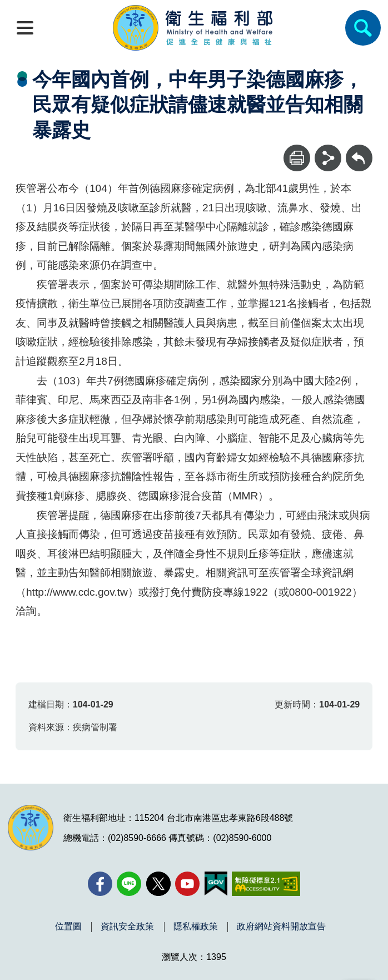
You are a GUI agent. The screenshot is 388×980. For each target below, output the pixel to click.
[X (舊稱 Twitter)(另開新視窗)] (158, 884)
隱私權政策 (196, 927)
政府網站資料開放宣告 (281, 927)
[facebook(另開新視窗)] (100, 884)
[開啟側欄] (25, 28)
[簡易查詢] (363, 28)
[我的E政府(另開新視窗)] (216, 884)
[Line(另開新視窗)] (129, 884)
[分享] (328, 158)
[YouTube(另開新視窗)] (187, 884)
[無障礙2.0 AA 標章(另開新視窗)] (266, 884)
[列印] (297, 158)
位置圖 (68, 927)
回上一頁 (359, 150)
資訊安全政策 (127, 927)
